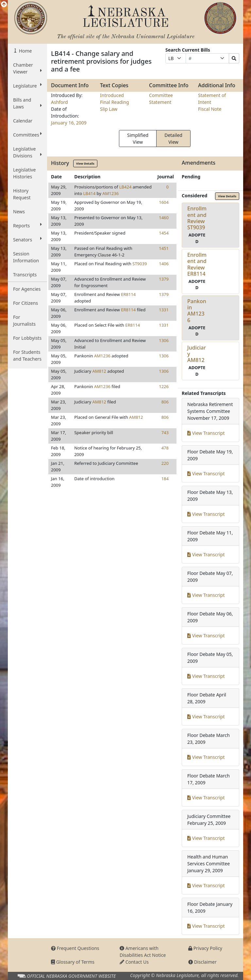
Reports (27, 225)
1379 (164, 279)
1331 (164, 310)
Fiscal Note (210, 109)
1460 (164, 218)
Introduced (112, 95)
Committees (27, 135)
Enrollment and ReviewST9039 (197, 218)
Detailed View (173, 139)
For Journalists (24, 320)
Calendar (23, 121)
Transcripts (25, 275)
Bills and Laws (27, 103)
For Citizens (25, 303)
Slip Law (109, 109)
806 (165, 402)
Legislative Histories (24, 173)
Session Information (26, 257)
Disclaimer (202, 962)
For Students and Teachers (27, 355)
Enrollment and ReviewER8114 (197, 264)
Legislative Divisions (27, 152)
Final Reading (115, 102)
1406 (164, 264)
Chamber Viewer (27, 68)
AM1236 (110, 193)
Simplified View (138, 139)
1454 (164, 233)
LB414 (90, 193)
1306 (164, 340)
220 (165, 463)
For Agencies (27, 289)
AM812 (99, 371)
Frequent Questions (75, 948)
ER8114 (128, 294)
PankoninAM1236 (197, 311)
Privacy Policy (205, 948)
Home (25, 51)
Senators (27, 239)
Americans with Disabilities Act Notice (143, 952)
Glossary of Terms (73, 962)
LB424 (125, 187)
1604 (164, 202)
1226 (164, 386)
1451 (164, 248)
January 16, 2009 (69, 123)
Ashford (59, 102)
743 (165, 433)
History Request (22, 194)
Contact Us (134, 962)
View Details (85, 163)
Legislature (27, 86)
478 (165, 448)
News (19, 212)
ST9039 (140, 264)
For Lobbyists (27, 338)
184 (165, 479)
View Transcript (206, 433)
